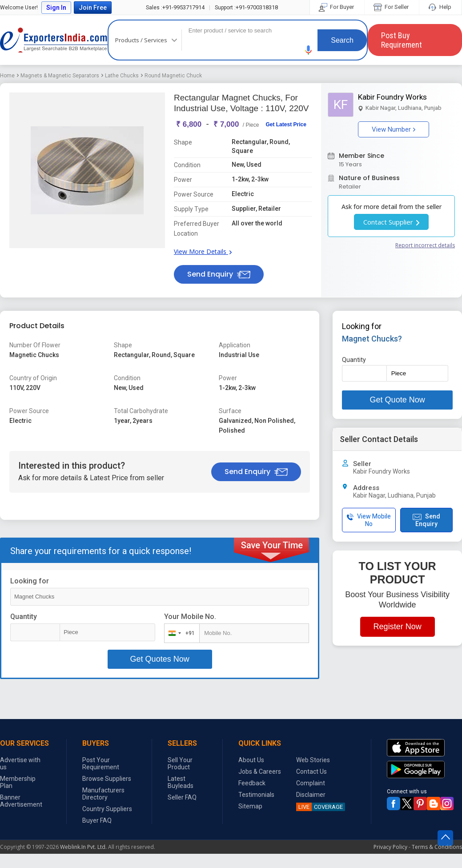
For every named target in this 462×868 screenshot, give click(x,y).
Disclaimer (311, 795)
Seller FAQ (182, 797)
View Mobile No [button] (369, 520)
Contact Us (311, 772)
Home (7, 76)
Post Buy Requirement (402, 40)
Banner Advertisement (21, 801)
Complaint (311, 783)
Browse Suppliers (107, 779)
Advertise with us (20, 764)
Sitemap (250, 806)
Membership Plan (18, 782)
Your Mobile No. (190, 617)
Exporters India (54, 40)
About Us (251, 760)
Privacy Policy (390, 847)
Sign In (56, 8)
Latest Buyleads (181, 782)
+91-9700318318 (246, 7)
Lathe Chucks (122, 76)
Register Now (398, 627)
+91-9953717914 (175, 7)
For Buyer (337, 7)
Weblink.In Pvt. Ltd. (83, 847)
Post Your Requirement (101, 764)
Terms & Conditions (437, 847)
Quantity (24, 617)
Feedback (252, 783)
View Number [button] (394, 129)
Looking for (30, 581)
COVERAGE (319, 807)
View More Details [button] (203, 251)
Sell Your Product (180, 764)
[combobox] (180, 633)
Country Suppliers (107, 809)
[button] (309, 50)
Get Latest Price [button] (286, 125)
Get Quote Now (398, 400)
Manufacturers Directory (103, 794)
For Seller (392, 7)
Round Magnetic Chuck (173, 76)
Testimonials (256, 795)
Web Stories (313, 760)
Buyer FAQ (97, 820)
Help (440, 7)
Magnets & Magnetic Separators (60, 76)
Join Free (93, 8)
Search (342, 40)
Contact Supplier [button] (391, 222)
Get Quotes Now (160, 659)
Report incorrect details (425, 245)
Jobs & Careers (260, 772)
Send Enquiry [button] (219, 274)
